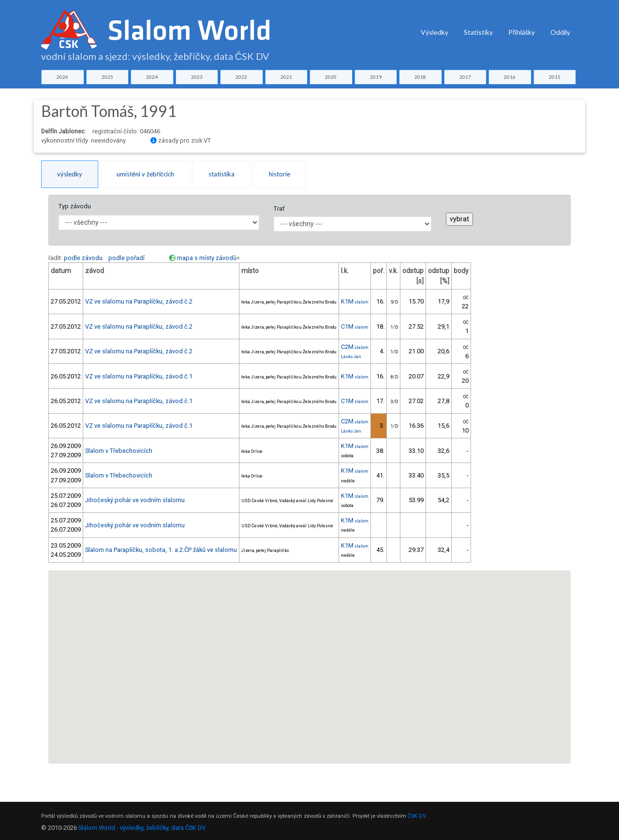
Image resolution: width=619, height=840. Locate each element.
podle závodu (83, 258)
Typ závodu (75, 206)
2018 (420, 77)
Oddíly (560, 32)
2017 (465, 77)
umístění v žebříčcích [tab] (145, 174)
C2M (355, 347)
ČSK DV (417, 816)
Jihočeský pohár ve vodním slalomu (135, 500)
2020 (331, 77)
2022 (241, 77)
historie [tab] (280, 174)
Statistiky (478, 32)
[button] (276, 713)
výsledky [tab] (70, 174)
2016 (510, 77)
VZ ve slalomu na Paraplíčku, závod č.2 (139, 301)
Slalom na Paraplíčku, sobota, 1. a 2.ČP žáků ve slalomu (161, 550)
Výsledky (435, 32)
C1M (355, 326)
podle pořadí (126, 258)
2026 (62, 77)
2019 (376, 77)
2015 (555, 77)
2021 (286, 77)
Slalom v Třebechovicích (119, 451)
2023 (197, 77)
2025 (107, 77)
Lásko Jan (351, 357)
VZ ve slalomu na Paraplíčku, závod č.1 (139, 376)
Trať (279, 209)
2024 (152, 77)
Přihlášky (522, 32)
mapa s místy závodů (207, 258)
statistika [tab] (221, 174)
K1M (355, 301)
